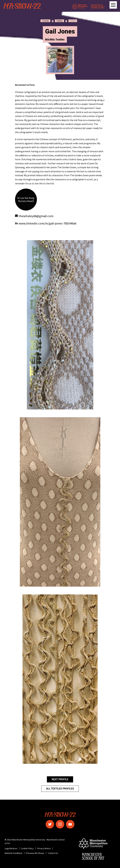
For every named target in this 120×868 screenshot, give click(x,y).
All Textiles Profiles (60, 789)
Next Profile (60, 779)
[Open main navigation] (113, 5)
